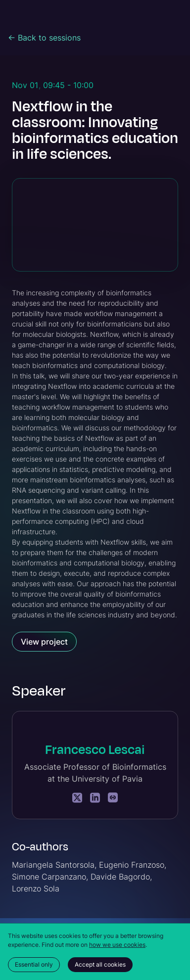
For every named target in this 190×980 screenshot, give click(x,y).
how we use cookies (117, 945)
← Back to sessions (44, 38)
